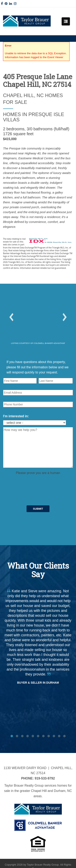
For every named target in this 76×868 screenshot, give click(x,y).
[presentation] (34, 483)
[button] (11, 317)
